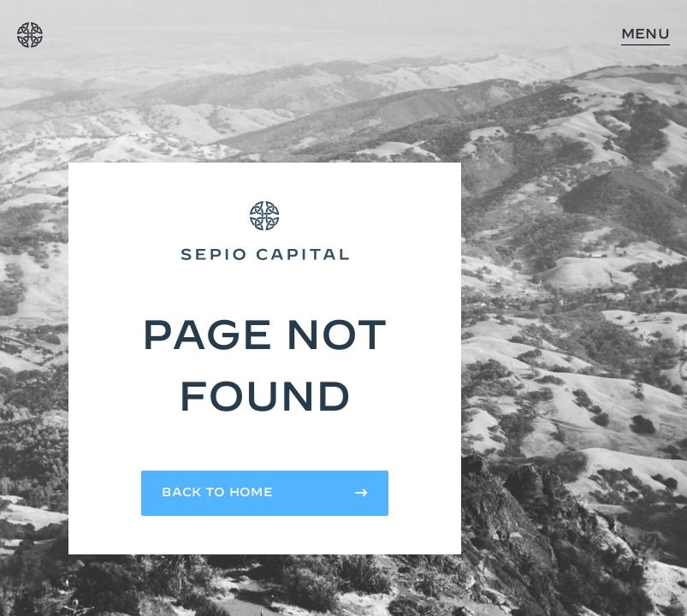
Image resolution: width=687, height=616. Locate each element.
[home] (30, 35)
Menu (646, 34)
